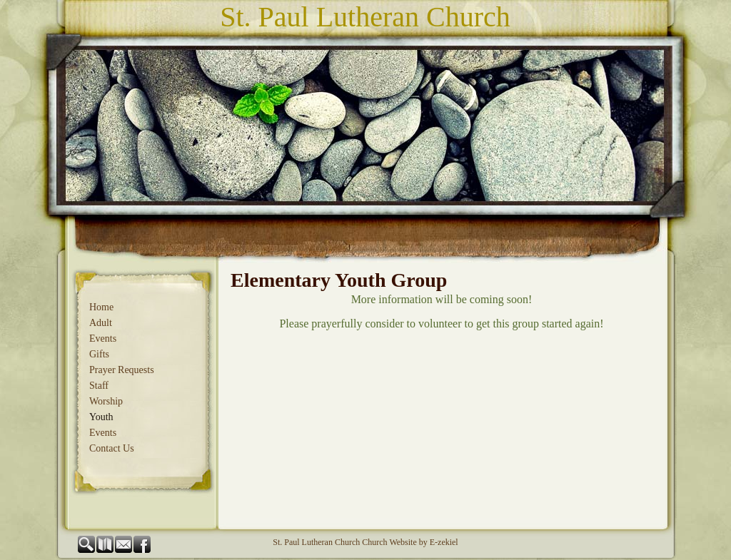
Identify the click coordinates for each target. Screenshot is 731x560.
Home (101, 307)
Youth (101, 417)
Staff (99, 386)
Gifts (99, 354)
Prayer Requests (122, 370)
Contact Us (112, 448)
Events (103, 338)
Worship (106, 401)
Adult (101, 323)
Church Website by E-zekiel (410, 542)
